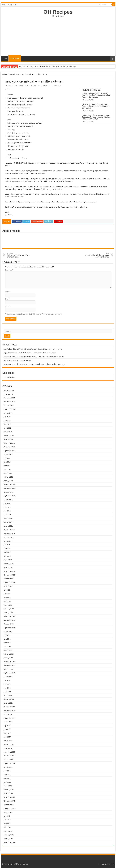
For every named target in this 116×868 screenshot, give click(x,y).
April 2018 (7, 692)
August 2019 (8, 631)
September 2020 (9, 582)
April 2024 (7, 428)
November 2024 (9, 402)
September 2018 (9, 673)
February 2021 (9, 564)
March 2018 (8, 696)
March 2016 (8, 786)
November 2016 (9, 756)
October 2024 (8, 405)
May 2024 (7, 424)
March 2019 (8, 650)
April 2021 (7, 556)
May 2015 (7, 824)
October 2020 (8, 579)
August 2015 (8, 812)
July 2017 (7, 726)
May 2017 (7, 733)
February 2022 (9, 522)
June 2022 (7, 507)
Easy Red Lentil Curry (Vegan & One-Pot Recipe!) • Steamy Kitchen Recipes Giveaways (47, 66)
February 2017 (9, 744)
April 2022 (7, 515)
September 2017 (9, 718)
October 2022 (8, 492)
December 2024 (9, 398)
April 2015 (7, 827)
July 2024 (7, 417)
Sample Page (13, 5)
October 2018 (8, 669)
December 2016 (9, 752)
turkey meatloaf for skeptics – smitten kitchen (20, 255)
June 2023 (7, 462)
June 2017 (7, 729)
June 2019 (7, 639)
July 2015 (7, 816)
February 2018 (9, 699)
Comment (9, 270)
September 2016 (9, 763)
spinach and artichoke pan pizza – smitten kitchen (96, 255)
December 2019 (9, 616)
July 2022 (7, 503)
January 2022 (8, 526)
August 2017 (8, 722)
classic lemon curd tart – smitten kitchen (17, 360)
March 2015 (8, 831)
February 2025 (9, 390)
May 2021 (7, 552)
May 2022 (7, 511)
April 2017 (7, 737)
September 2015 (9, 809)
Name (8, 291)
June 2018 (7, 684)
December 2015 (9, 797)
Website (8, 307)
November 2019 (9, 620)
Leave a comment (45, 85)
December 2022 (9, 485)
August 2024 (8, 413)
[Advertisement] (58, 35)
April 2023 (7, 469)
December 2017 (9, 707)
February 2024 (9, 436)
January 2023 (8, 481)
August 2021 (8, 541)
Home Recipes (15, 59)
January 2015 (8, 839)
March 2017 (8, 741)
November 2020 (9, 575)
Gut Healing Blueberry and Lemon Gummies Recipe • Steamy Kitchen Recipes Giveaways (96, 117)
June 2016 (7, 775)
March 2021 (8, 560)
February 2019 (9, 654)
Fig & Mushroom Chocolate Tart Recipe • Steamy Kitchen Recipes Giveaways (95, 106)
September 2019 (9, 628)
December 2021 (9, 530)
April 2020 (7, 601)
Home (4, 5)
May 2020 (7, 598)
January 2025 (8, 394)
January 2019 (8, 658)
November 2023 (9, 447)
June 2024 (7, 421)
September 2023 (9, 451)
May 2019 (7, 643)
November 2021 (9, 534)
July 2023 (7, 458)
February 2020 (9, 609)
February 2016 (9, 790)
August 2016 (8, 767)
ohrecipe (9, 85)
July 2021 (7, 545)
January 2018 (8, 703)
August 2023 (8, 454)
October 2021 (8, 537)
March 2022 (8, 518)
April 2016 (7, 782)
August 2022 (8, 500)
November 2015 (9, 801)
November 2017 (9, 711)
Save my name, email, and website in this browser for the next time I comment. (35, 314)
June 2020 (7, 594)
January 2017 (8, 748)
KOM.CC (111, 864)
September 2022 (9, 496)
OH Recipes (58, 12)
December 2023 (9, 443)
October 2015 (8, 805)
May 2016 (7, 778)
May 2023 (7, 466)
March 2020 (8, 605)
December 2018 (9, 662)
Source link (9, 215)
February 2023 (9, 477)
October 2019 (8, 624)
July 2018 (7, 680)
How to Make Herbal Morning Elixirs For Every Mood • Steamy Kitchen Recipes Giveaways (34, 364)
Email (7, 299)
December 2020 (9, 571)
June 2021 (7, 549)
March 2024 (8, 432)
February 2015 (9, 835)
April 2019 (7, 647)
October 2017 (8, 714)
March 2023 (8, 473)
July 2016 (7, 771)
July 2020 (7, 590)
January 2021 (8, 567)
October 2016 (8, 760)
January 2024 (8, 439)
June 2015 (7, 820)
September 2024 (9, 409)
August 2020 (8, 586)
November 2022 (9, 488)
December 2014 (9, 842)
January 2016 (8, 793)
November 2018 (9, 665)
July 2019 (7, 635)
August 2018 (8, 677)
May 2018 (7, 688)
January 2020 (8, 613)
